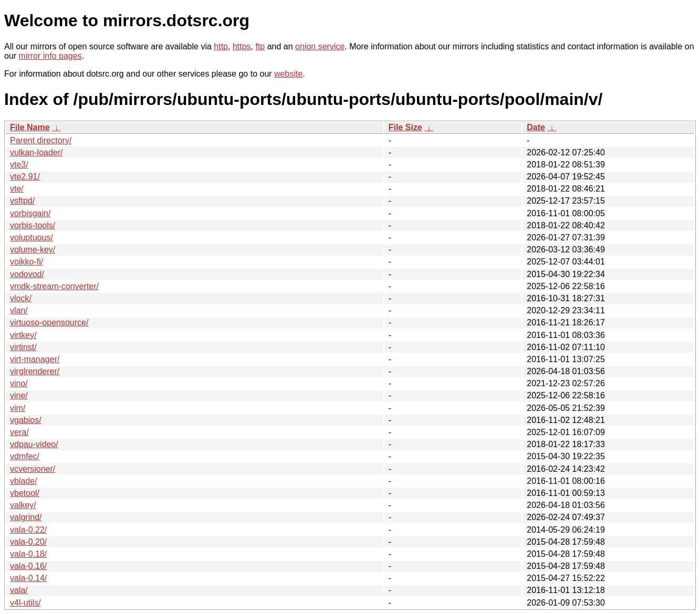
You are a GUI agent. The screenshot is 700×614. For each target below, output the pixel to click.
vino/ (19, 383)
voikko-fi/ (27, 262)
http (221, 46)
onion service (320, 46)
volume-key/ (33, 250)
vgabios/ (26, 420)
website (288, 74)
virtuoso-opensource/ (49, 322)
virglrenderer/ (35, 371)
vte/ (17, 189)
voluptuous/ (32, 237)
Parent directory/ (41, 140)
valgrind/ (26, 517)
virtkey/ (23, 335)
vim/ (18, 408)
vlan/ (19, 310)
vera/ (19, 432)
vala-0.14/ (28, 578)
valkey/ (23, 505)
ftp (260, 46)
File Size (405, 127)
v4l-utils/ (25, 603)
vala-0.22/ (28, 530)
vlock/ (21, 298)
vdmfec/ (25, 456)
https (242, 46)
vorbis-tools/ (33, 225)
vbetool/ (25, 493)
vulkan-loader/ (36, 152)
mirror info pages (50, 56)
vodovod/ (27, 274)
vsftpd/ (22, 201)
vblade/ (24, 481)
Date (536, 127)
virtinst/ (23, 347)
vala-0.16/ (28, 566)
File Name (30, 127)
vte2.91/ (25, 177)
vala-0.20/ (28, 542)
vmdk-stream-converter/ (54, 286)
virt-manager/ (35, 359)
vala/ (19, 590)
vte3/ (19, 165)
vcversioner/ (33, 469)
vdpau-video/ (34, 444)
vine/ (19, 395)
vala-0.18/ (28, 554)
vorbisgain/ (30, 213)
